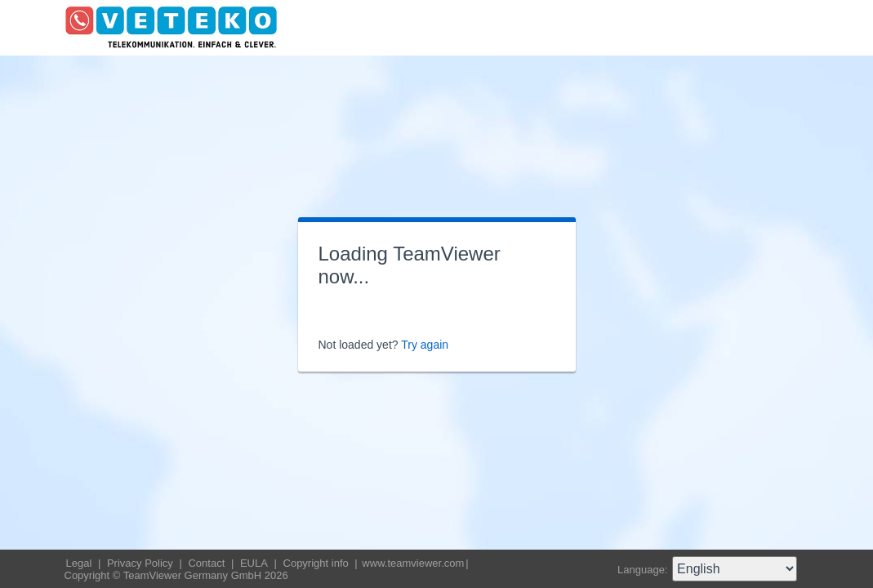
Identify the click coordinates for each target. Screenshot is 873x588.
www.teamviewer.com (413, 563)
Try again (425, 345)
